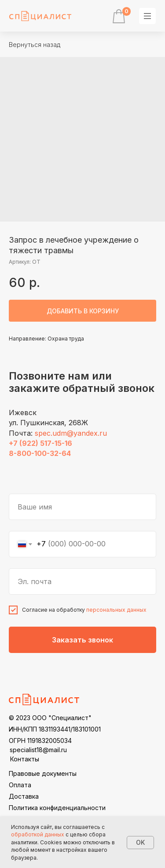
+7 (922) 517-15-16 (40, 443)
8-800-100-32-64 (40, 453)
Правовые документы (43, 773)
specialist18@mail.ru (38, 750)
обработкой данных (38, 834)
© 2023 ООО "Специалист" (50, 718)
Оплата (20, 785)
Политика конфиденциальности (57, 808)
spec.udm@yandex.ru (71, 433)
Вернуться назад (35, 45)
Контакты (25, 759)
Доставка (24, 796)
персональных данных (116, 610)
